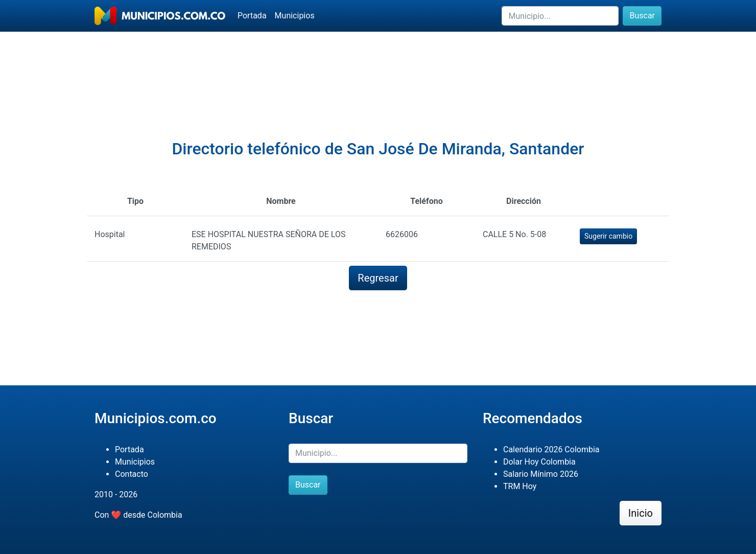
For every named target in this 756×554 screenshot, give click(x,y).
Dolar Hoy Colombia (539, 462)
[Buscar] (560, 16)
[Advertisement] (378, 67)
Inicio (641, 513)
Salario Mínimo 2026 (541, 474)
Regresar (378, 278)
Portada (252, 16)
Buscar (642, 16)
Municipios (295, 16)
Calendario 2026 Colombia (551, 449)
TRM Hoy (520, 486)
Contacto (132, 474)
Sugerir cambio (608, 236)
